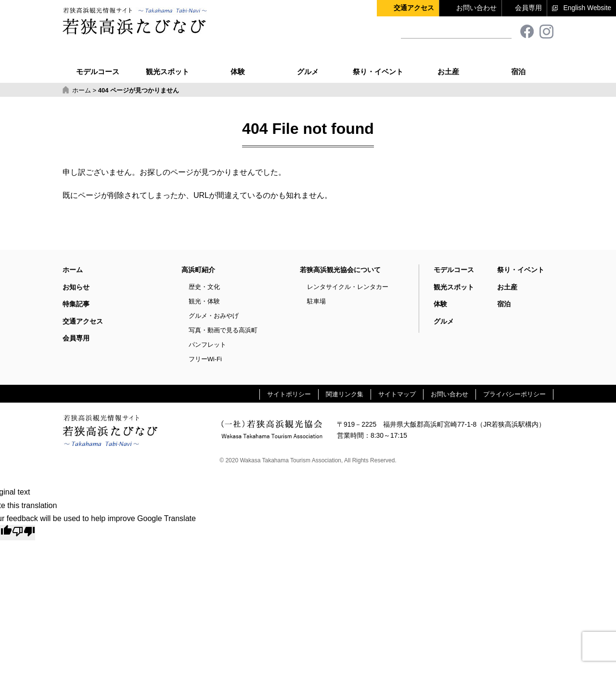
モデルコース (98, 61)
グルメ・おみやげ (214, 316)
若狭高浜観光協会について (340, 270)
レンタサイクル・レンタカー (348, 287)
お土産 (448, 61)
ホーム (73, 270)
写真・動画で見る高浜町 (223, 330)
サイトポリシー (289, 394)
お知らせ (76, 287)
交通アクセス (414, 8)
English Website (587, 8)
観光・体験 (204, 301)
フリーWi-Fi (205, 359)
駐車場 (316, 301)
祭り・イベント (378, 61)
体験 (238, 61)
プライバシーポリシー (514, 394)
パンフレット (207, 345)
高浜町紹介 (198, 270)
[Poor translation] (24, 533)
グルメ (308, 61)
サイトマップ (397, 394)
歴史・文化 (204, 287)
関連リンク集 (345, 394)
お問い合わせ (476, 8)
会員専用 (528, 8)
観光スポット (167, 61)
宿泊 (518, 61)
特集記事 (76, 304)
